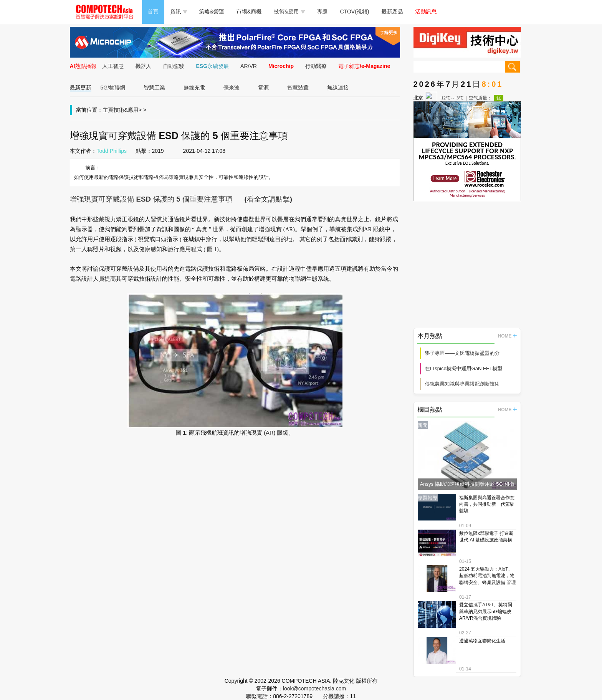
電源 (263, 88)
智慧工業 (154, 88)
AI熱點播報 (83, 66)
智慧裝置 (298, 88)
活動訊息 (426, 12)
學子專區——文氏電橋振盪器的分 (462, 353)
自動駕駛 (174, 66)
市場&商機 (249, 12)
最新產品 (392, 12)
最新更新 (81, 88)
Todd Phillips (112, 151)
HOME (507, 336)
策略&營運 (212, 12)
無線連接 (338, 88)
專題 (322, 12)
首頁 (153, 12)
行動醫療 (316, 66)
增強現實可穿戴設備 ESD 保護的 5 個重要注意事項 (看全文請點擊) (181, 199)
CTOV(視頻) (355, 12)
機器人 (144, 66)
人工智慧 (113, 66)
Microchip (281, 66)
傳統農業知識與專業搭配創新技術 (462, 384)
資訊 (179, 12)
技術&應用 (289, 12)
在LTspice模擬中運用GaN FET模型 (464, 368)
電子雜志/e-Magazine (364, 66)
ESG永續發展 (213, 66)
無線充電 (194, 88)
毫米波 (232, 88)
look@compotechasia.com (314, 688)
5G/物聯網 (113, 88)
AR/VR (249, 66)
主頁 (108, 110)
